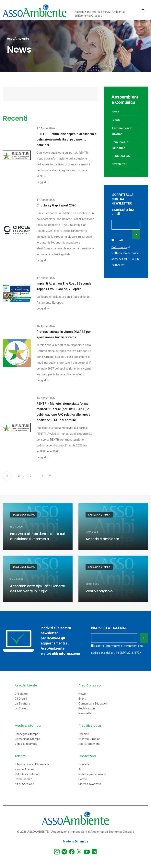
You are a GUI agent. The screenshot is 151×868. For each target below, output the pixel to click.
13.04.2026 (92, 532)
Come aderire (23, 779)
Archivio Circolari (89, 739)
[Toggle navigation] (143, 11)
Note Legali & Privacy (92, 774)
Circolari (84, 734)
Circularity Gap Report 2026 (56, 205)
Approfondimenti (89, 744)
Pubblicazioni (121, 156)
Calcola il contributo (28, 774)
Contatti (84, 764)
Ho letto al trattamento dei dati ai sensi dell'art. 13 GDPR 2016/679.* (125, 253)
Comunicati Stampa (28, 739)
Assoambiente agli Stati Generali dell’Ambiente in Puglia (38, 588)
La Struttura (22, 704)
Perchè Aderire (24, 769)
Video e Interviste (26, 744)
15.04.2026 (16, 527)
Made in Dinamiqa (75, 842)
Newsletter (119, 164)
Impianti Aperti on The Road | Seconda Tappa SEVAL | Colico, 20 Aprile (64, 286)
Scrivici (83, 779)
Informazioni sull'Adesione (32, 764)
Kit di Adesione (24, 784)
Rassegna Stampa (24, 515)
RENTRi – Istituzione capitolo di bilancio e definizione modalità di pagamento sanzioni (67, 139)
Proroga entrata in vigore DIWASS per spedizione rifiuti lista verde (64, 335)
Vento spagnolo (99, 591)
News (115, 112)
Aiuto (82, 769)
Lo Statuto (22, 709)
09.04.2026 (17, 579)
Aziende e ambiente (102, 539)
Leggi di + (43, 182)
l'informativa (119, 247)
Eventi (116, 120)
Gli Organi (21, 699)
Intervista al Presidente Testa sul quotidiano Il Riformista (37, 536)
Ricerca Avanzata (90, 784)
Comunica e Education (93, 704)
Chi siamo (21, 694)
